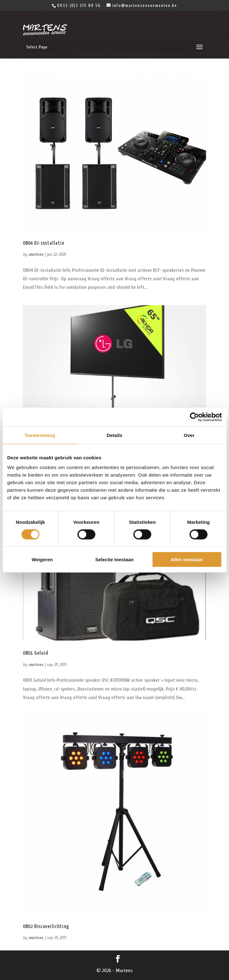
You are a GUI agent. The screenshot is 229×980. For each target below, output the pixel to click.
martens (36, 254)
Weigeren (42, 560)
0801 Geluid (35, 653)
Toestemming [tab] (40, 435)
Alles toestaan (187, 560)
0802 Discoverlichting (46, 927)
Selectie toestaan (114, 560)
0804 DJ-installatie (44, 243)
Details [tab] (115, 435)
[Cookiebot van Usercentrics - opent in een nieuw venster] (194, 417)
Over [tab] (189, 435)
